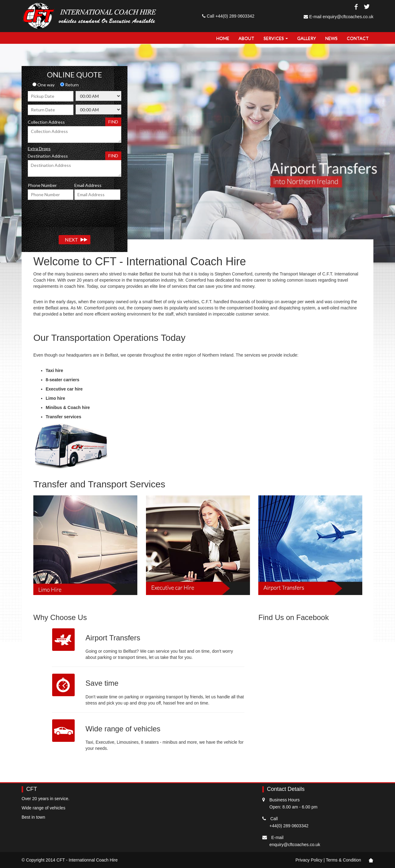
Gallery (307, 38)
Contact (358, 38)
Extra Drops (39, 149)
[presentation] (75, 215)
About (246, 38)
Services (276, 38)
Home (223, 38)
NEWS (331, 38)
